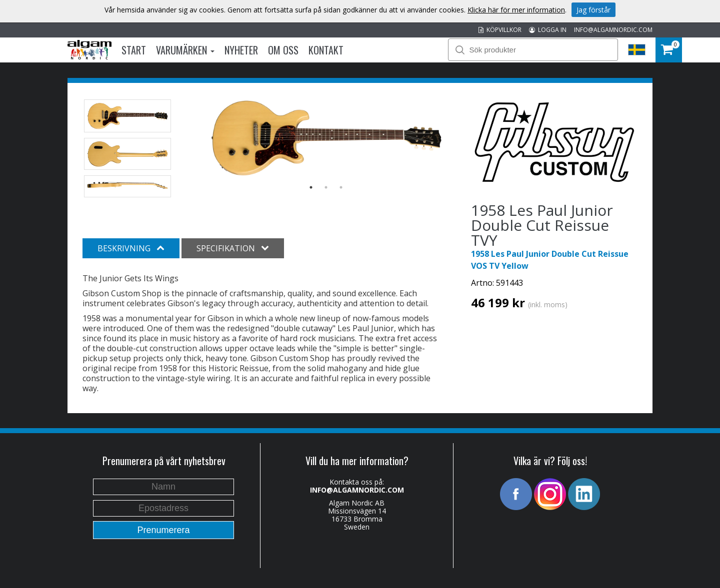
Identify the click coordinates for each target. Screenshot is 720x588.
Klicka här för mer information (516, 10)
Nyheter (241, 50)
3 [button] (341, 187)
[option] (326, 138)
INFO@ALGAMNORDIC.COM (613, 30)
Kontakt (326, 50)
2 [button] (326, 187)
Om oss (283, 50)
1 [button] (311, 187)
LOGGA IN (548, 30)
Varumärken (185, 50)
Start (134, 50)
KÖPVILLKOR (500, 30)
